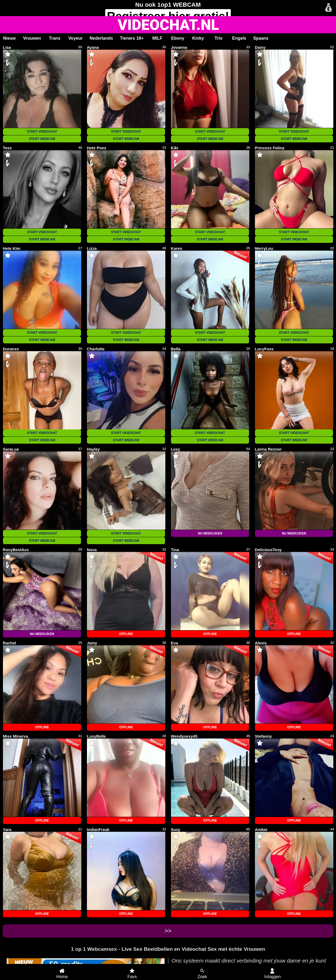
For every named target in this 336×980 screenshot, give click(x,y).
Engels (239, 38)
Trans (55, 38)
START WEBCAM (42, 139)
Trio (218, 38)
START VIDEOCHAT (42, 132)
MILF (157, 38)
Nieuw (9, 38)
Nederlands (101, 38)
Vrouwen (32, 38)
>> (168, 931)
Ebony (178, 38)
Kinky (198, 38)
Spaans (261, 38)
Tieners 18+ (132, 38)
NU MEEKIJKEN (210, 533)
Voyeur (76, 38)
